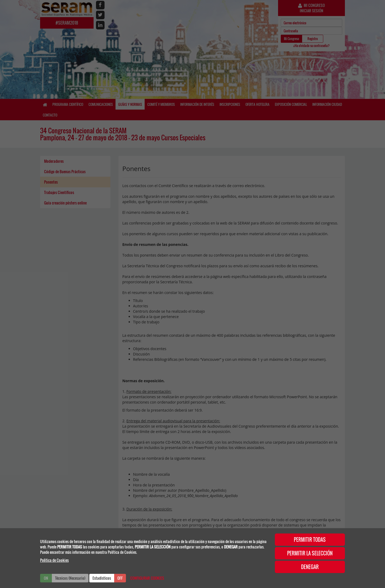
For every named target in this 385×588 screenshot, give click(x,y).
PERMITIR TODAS (310, 540)
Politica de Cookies (54, 560)
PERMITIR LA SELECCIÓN (310, 553)
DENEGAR (310, 567)
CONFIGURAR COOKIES (147, 578)
